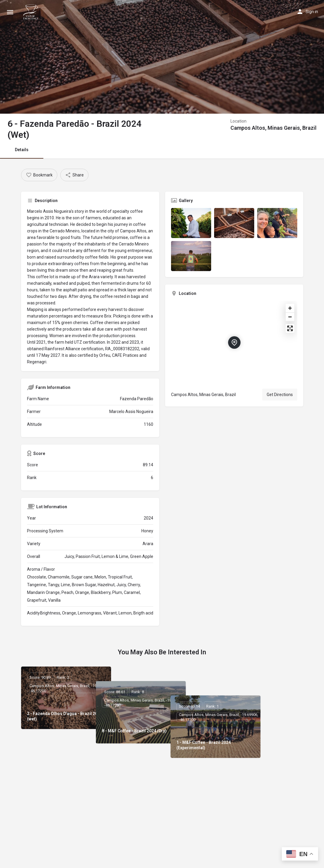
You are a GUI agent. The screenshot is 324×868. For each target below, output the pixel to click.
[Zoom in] (290, 308)
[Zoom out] (290, 317)
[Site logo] (31, 12)
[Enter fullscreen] (290, 328)
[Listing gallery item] (191, 223)
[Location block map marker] (234, 342)
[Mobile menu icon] (10, 12)
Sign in (312, 12)
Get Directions (280, 395)
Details (22, 150)
